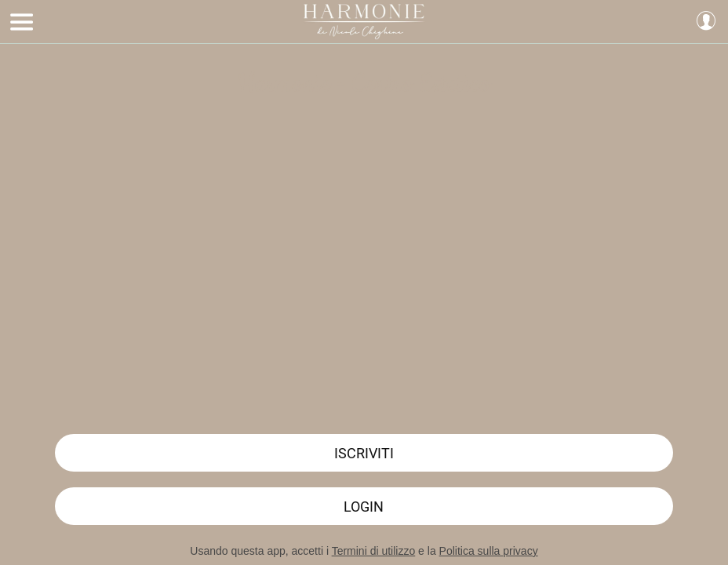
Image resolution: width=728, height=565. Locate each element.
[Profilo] (706, 22)
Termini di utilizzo (374, 551)
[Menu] (22, 22)
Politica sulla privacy (489, 551)
